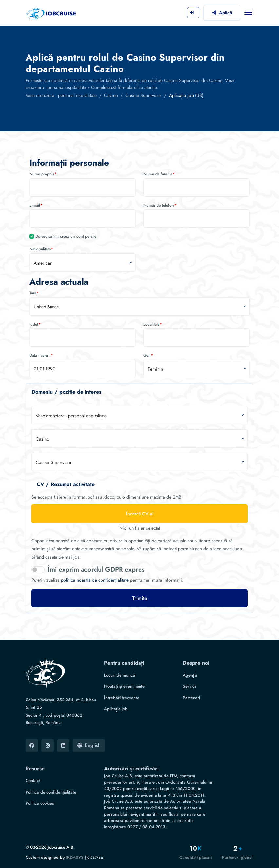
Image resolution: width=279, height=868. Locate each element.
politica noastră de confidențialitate (95, 580)
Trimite (140, 598)
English (89, 745)
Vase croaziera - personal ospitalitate (61, 95)
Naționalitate (41, 249)
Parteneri (191, 698)
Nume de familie (159, 174)
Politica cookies (40, 803)
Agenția (190, 675)
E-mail (36, 205)
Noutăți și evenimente (124, 686)
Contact (33, 781)
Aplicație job (116, 709)
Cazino (111, 95)
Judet (35, 324)
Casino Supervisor (143, 95)
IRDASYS (75, 857)
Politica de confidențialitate (51, 792)
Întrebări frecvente (122, 698)
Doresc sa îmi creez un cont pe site (66, 236)
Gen (148, 355)
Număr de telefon (160, 205)
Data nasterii (41, 355)
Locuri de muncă (120, 675)
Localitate (153, 324)
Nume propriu (43, 174)
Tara (34, 293)
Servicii (189, 686)
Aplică (222, 13)
